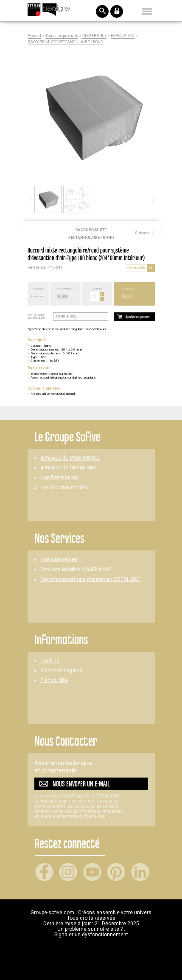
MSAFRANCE (94, 36)
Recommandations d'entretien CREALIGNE (90, 580)
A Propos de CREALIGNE (68, 468)
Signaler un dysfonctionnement (91, 935)
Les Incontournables (64, 488)
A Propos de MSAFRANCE (70, 458)
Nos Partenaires (59, 478)
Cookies (50, 661)
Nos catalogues (59, 560)
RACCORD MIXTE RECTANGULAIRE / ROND (65, 42)
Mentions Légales (61, 671)
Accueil (34, 36)
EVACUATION (123, 36)
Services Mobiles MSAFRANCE (76, 570)
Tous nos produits (62, 36)
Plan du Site (54, 681)
